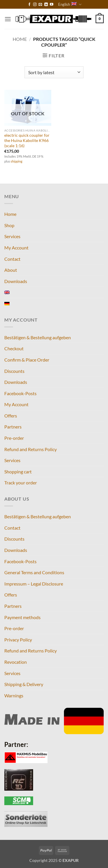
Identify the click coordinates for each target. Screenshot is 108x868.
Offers (11, 416)
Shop (9, 225)
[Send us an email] (40, 5)
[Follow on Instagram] (35, 5)
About (11, 270)
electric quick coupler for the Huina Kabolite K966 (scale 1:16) (27, 140)
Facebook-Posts (20, 393)
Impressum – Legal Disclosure (34, 584)
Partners (13, 427)
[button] (8, 19)
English (70, 4)
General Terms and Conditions (34, 572)
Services (12, 236)
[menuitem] (7, 292)
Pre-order (14, 438)
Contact (12, 259)
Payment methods (22, 617)
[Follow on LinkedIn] (46, 5)
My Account (16, 248)
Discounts (14, 371)
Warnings (14, 695)
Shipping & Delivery (24, 684)
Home (20, 39)
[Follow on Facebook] (29, 5)
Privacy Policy (18, 640)
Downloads (16, 281)
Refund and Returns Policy (31, 449)
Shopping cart (18, 472)
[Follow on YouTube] (52, 5)
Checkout (14, 348)
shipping (17, 161)
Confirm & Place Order (27, 360)
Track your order (21, 483)
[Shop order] (54, 72)
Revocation (16, 662)
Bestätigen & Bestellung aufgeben (38, 337)
